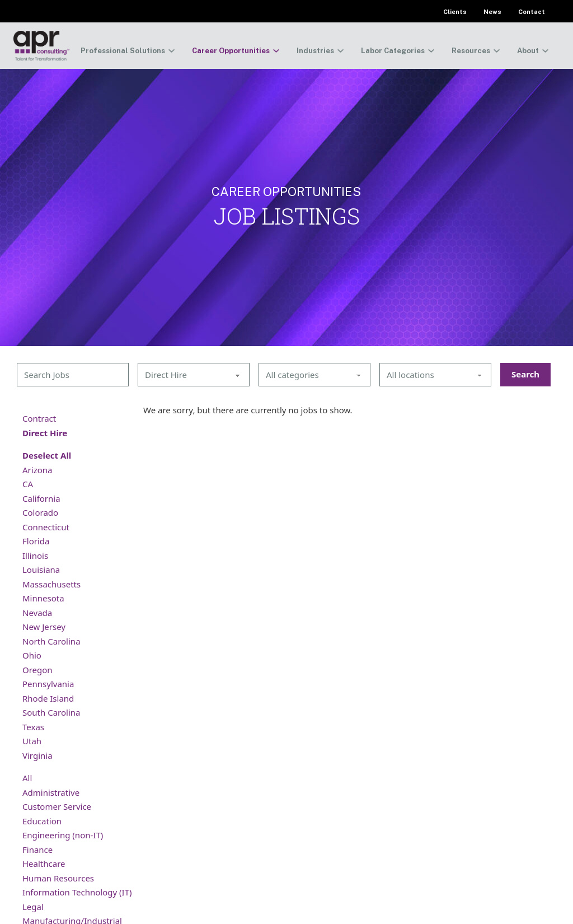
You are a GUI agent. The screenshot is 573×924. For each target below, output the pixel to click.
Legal (33, 907)
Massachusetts (51, 584)
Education (42, 821)
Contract (39, 418)
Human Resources (58, 878)
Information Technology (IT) (77, 892)
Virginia (37, 755)
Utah (32, 741)
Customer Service (57, 806)
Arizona (37, 470)
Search (525, 374)
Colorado (40, 512)
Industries (315, 51)
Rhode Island (48, 698)
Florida (36, 541)
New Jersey (44, 627)
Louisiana (41, 570)
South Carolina (51, 712)
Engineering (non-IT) (63, 835)
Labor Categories (393, 51)
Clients (455, 12)
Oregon (37, 670)
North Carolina (51, 641)
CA (28, 484)
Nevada (37, 613)
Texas (33, 727)
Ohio (32, 655)
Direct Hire (45, 433)
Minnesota (43, 598)
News (492, 12)
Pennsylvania (48, 684)
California (41, 498)
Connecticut (46, 527)
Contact (532, 12)
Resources (471, 51)
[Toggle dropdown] (172, 51)
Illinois (35, 556)
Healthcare (44, 864)
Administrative (51, 792)
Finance (37, 850)
